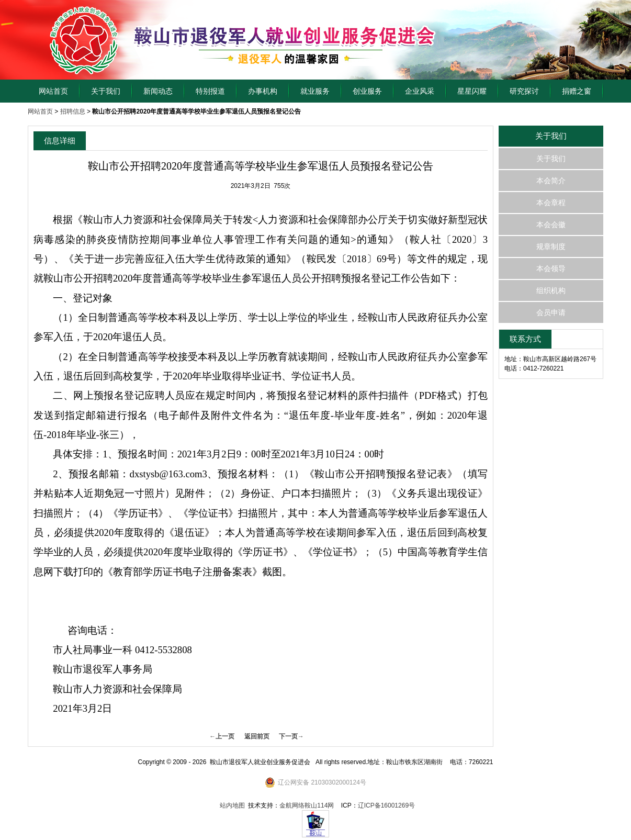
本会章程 (551, 203)
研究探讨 (524, 91)
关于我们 (106, 91)
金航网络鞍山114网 (307, 805)
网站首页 (53, 91)
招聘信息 (73, 111)
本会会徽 (551, 225)
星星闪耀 (472, 91)
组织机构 (551, 290)
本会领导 (551, 268)
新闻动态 (158, 91)
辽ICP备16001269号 (386, 805)
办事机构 (263, 91)
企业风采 (420, 91)
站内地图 (232, 805)
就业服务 (315, 91)
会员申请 (551, 312)
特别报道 (210, 91)
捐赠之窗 (577, 91)
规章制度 (551, 247)
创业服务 (367, 91)
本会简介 (551, 181)
